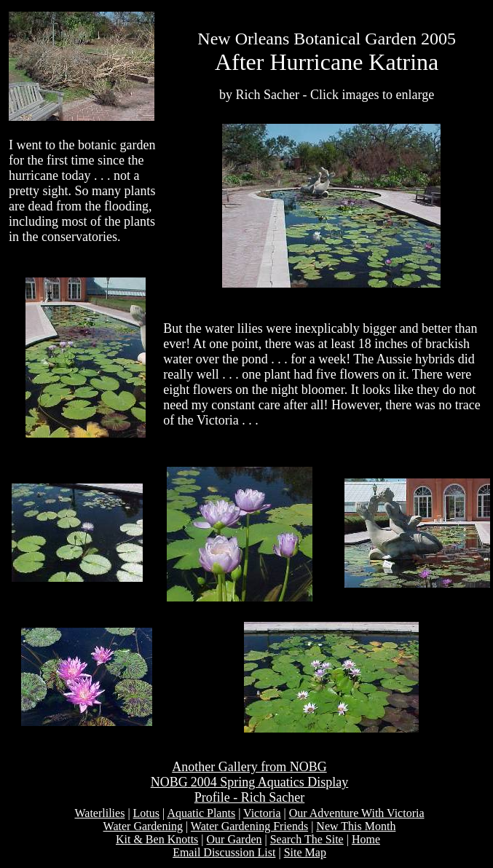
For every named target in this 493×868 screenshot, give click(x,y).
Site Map (305, 852)
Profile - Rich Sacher (249, 797)
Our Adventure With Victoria (357, 813)
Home (366, 839)
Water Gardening (143, 826)
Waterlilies (99, 813)
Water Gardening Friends (249, 826)
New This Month (356, 826)
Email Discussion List (224, 852)
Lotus (146, 813)
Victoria (262, 813)
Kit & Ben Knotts (157, 839)
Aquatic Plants (201, 813)
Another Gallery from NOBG (249, 767)
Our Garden (234, 839)
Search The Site (307, 839)
